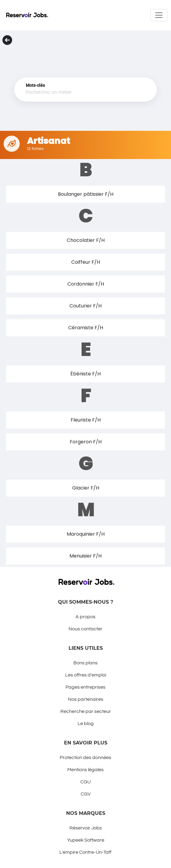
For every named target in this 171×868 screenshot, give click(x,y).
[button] (85, 194)
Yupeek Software (86, 840)
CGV (86, 794)
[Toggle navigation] (159, 15)
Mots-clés (35, 85)
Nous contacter (85, 629)
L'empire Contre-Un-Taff (85, 852)
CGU (85, 782)
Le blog (86, 724)
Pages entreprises (85, 687)
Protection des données (85, 758)
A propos (85, 617)
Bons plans (85, 663)
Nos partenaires (86, 699)
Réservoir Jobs (86, 828)
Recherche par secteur (86, 711)
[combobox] (78, 93)
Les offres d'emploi (86, 675)
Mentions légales (85, 770)
